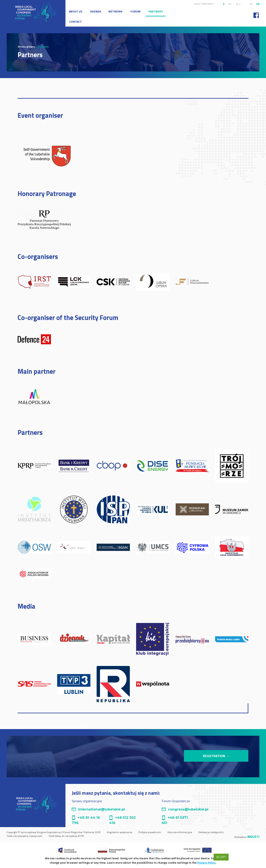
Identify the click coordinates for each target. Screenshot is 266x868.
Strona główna (26, 47)
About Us (76, 11)
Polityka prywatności (150, 832)
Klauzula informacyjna (180, 832)
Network (115, 11)
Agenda (96, 11)
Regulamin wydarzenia (119, 832)
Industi (253, 837)
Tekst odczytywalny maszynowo (24, 836)
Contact (76, 21)
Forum (135, 11)
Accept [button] (221, 857)
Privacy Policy (206, 862)
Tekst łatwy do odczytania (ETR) (66, 836)
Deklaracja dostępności (211, 832)
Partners (156, 11)
